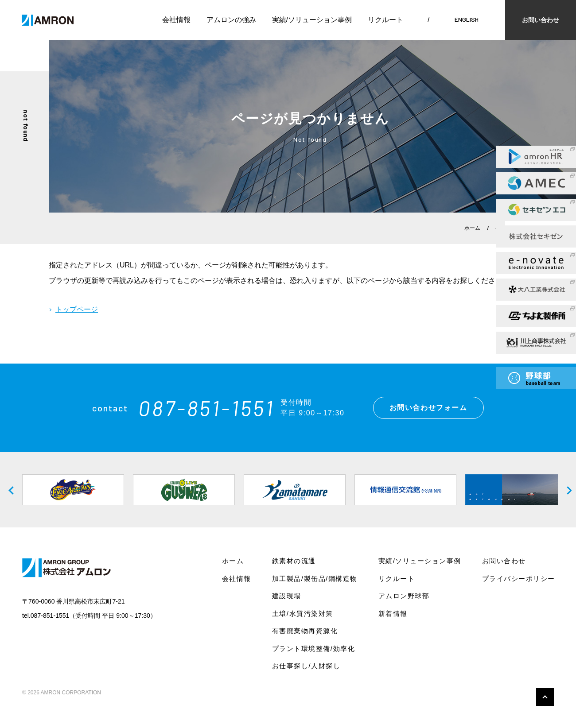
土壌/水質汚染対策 (303, 614)
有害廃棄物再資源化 (305, 631)
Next (565, 490)
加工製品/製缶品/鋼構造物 (315, 579)
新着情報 (393, 614)
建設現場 (287, 596)
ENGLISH (467, 19)
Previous (11, 490)
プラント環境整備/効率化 (313, 649)
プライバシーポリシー (519, 579)
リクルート (385, 20)
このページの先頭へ (545, 697)
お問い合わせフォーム (428, 408)
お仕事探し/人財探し (306, 666)
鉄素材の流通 (294, 561)
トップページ (77, 309)
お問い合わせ (541, 20)
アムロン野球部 (404, 596)
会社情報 (176, 20)
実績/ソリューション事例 (312, 20)
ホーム (472, 228)
